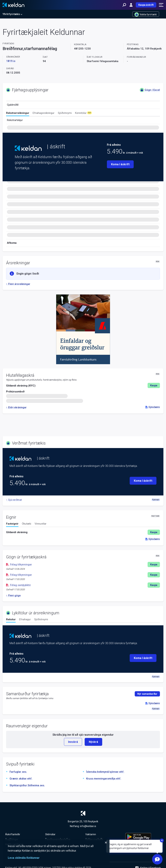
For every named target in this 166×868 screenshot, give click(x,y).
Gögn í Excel (150, 90)
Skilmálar (50, 834)
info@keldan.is (88, 826)
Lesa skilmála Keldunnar (24, 858)
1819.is (11, 61)
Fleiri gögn (13, 596)
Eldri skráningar (16, 407)
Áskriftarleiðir (13, 834)
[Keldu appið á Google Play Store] (143, 837)
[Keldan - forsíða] (13, 5)
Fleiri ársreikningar (18, 284)
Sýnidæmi (153, 407)
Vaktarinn (91, 834)
